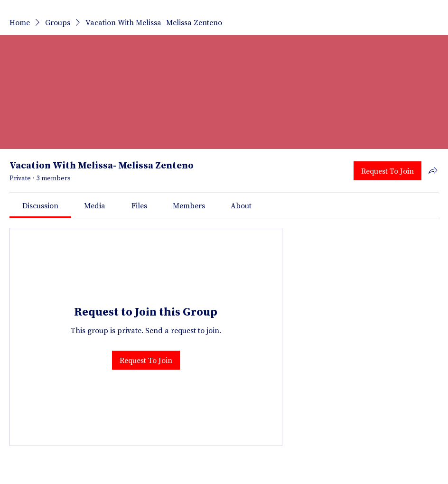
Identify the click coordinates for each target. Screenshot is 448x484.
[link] (40, 205)
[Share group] (433, 170)
